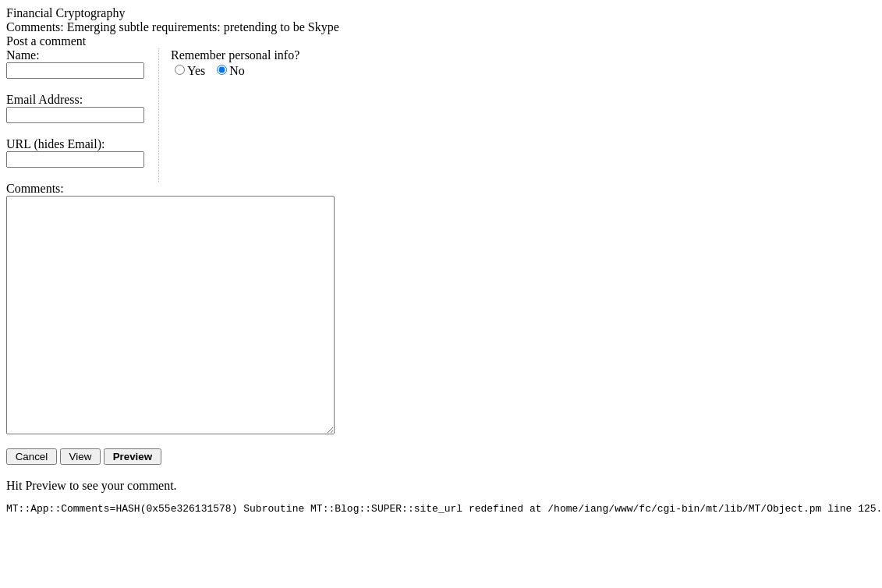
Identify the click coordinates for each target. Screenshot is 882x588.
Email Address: (44, 99)
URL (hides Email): (56, 144)
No (237, 71)
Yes (196, 71)
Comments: (35, 188)
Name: (23, 55)
